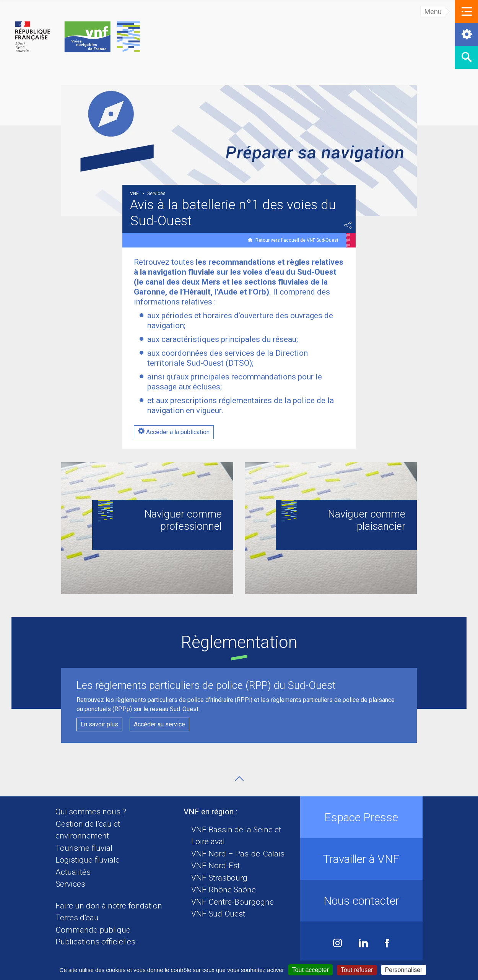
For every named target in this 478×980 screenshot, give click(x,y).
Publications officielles (95, 942)
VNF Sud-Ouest (218, 914)
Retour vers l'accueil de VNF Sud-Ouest (297, 240)
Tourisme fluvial (84, 848)
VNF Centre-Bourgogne (232, 902)
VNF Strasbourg (219, 878)
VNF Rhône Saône (224, 890)
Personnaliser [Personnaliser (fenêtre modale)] (404, 970)
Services (70, 884)
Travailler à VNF (361, 859)
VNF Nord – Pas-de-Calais (238, 854)
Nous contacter (361, 901)
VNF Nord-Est (215, 866)
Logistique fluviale (88, 860)
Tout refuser (357, 970)
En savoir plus (99, 724)
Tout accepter (311, 970)
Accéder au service (159, 724)
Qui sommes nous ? (91, 812)
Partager (348, 225)
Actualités (73, 872)
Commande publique (93, 930)
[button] (467, 11)
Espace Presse (361, 817)
